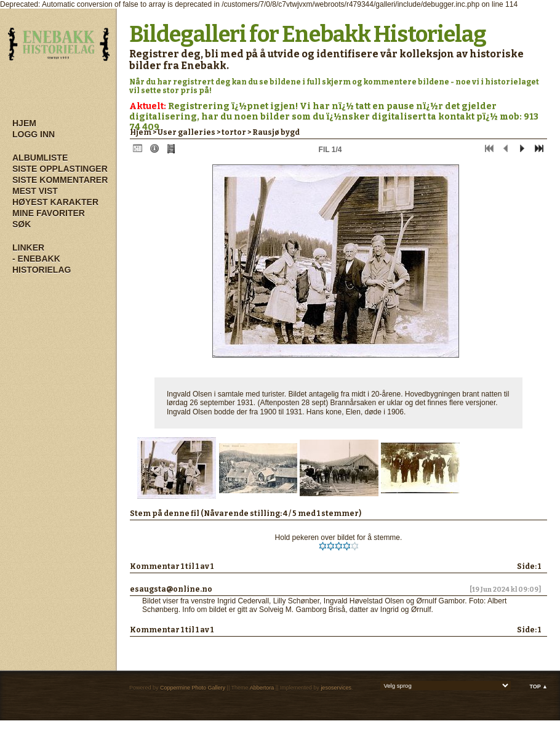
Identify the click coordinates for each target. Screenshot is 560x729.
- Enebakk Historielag (42, 264)
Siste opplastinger (60, 169)
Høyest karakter (55, 202)
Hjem (24, 123)
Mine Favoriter (49, 213)
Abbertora (262, 688)
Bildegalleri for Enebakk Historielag (308, 34)
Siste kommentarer (60, 180)
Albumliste (40, 158)
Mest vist (35, 191)
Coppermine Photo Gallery (193, 688)
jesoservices (336, 688)
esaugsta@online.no (171, 589)
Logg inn (34, 134)
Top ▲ (538, 687)
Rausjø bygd (276, 132)
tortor (234, 132)
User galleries (186, 132)
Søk (22, 224)
